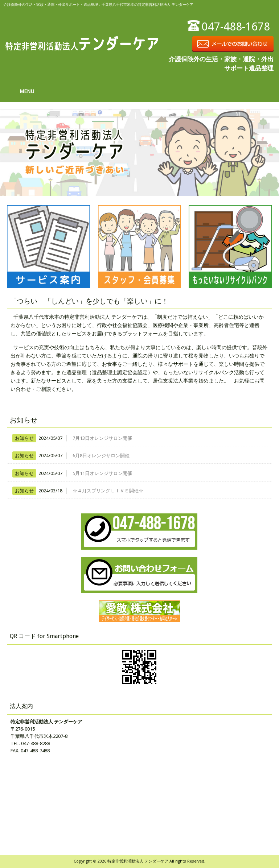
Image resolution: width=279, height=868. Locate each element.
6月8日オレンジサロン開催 (101, 456)
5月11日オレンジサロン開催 (102, 473)
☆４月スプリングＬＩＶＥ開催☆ (108, 491)
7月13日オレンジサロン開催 (102, 438)
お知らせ (24, 438)
